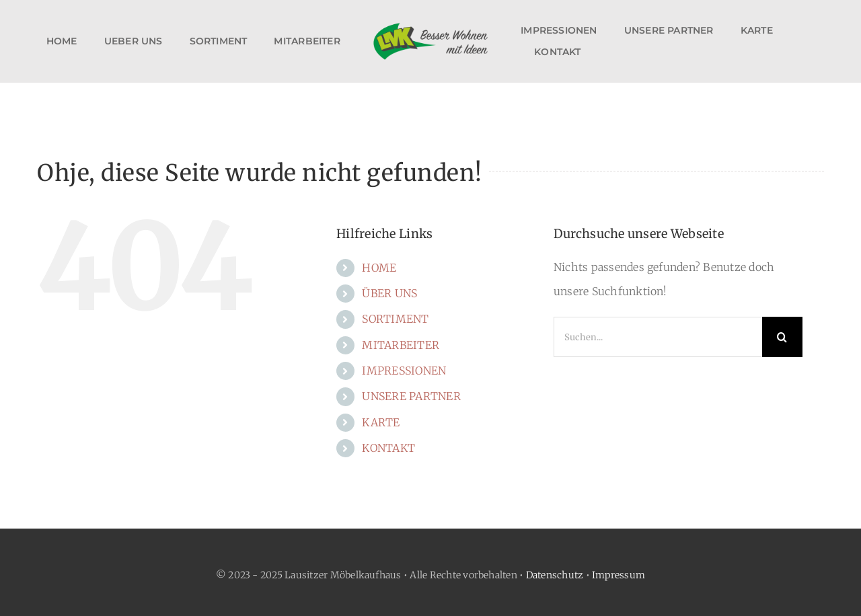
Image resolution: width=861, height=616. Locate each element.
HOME (379, 268)
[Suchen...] (658, 337)
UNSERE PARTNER (411, 396)
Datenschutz (555, 575)
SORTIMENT (395, 319)
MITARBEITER (401, 345)
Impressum (619, 575)
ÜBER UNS (389, 293)
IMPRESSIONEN (404, 371)
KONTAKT (388, 448)
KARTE (381, 422)
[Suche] (782, 337)
